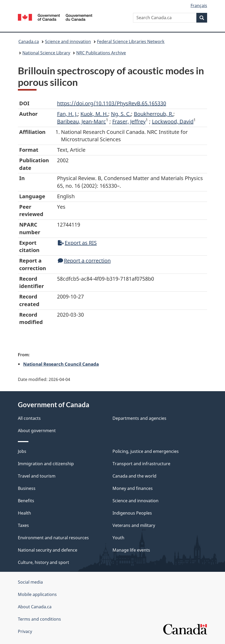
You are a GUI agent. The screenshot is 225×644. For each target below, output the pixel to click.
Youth (118, 538)
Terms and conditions (39, 619)
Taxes (23, 525)
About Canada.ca (35, 607)
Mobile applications (37, 594)
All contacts (29, 418)
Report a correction (84, 261)
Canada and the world (134, 476)
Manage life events (131, 550)
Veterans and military (134, 525)
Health (24, 513)
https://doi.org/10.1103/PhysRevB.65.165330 (112, 103)
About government (37, 431)
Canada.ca (29, 41)
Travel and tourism (37, 476)
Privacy (25, 631)
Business (27, 488)
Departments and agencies (139, 418)
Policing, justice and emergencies (146, 451)
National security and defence (48, 550)
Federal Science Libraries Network (131, 41)
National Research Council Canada (61, 364)
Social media (30, 582)
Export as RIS (77, 243)
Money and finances (133, 488)
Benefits (26, 501)
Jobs (22, 451)
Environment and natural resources (53, 538)
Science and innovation (68, 41)
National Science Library (46, 53)
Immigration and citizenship (46, 464)
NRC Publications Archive (101, 53)
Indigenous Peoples (132, 513)
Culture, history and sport (44, 562)
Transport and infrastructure (141, 464)
